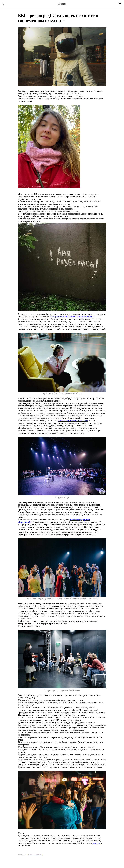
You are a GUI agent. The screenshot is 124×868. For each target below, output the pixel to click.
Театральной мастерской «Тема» (73, 421)
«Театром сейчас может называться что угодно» (72, 317)
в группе (97, 843)
